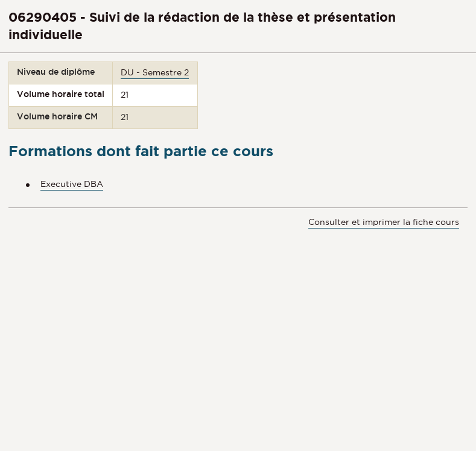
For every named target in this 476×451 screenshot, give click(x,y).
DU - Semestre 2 (155, 72)
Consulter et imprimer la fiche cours (384, 222)
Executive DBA (72, 184)
